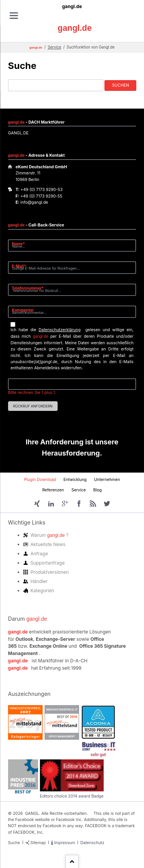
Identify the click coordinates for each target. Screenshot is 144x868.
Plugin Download (40, 480)
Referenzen (53, 490)
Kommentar (23, 310)
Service (54, 47)
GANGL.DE (18, 133)
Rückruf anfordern (33, 406)
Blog (98, 490)
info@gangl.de (34, 202)
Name (21, 244)
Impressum (65, 843)
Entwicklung (75, 480)
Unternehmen (107, 480)
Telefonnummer (28, 288)
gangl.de (72, 6)
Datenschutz (92, 843)
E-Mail (21, 266)
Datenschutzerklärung (60, 330)
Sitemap (38, 843)
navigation (14, 16)
